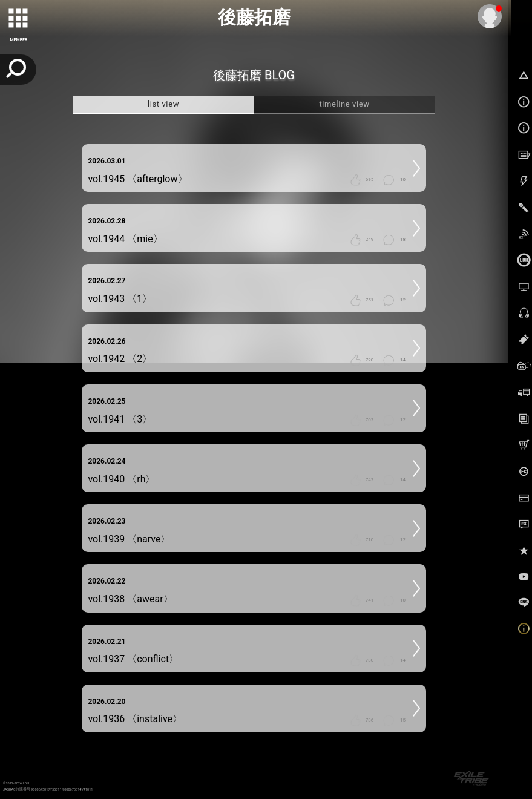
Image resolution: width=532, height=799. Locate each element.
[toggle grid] (19, 19)
